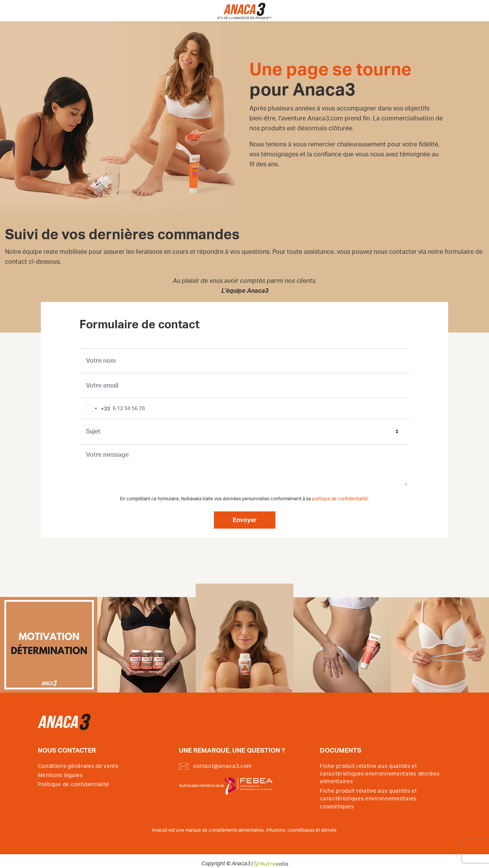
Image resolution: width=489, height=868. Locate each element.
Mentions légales (60, 776)
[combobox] (96, 409)
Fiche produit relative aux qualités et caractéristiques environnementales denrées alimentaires (380, 774)
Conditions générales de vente (78, 766)
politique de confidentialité (340, 499)
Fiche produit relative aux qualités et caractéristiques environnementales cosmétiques (368, 799)
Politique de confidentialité (74, 785)
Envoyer (245, 520)
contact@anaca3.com (215, 766)
